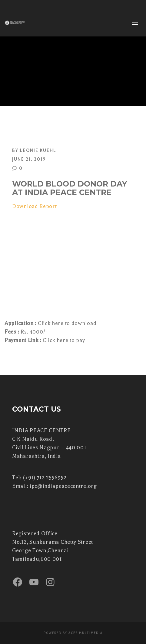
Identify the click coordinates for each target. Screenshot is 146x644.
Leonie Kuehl (38, 150)
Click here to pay (64, 340)
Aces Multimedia (86, 633)
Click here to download (66, 323)
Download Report (35, 206)
